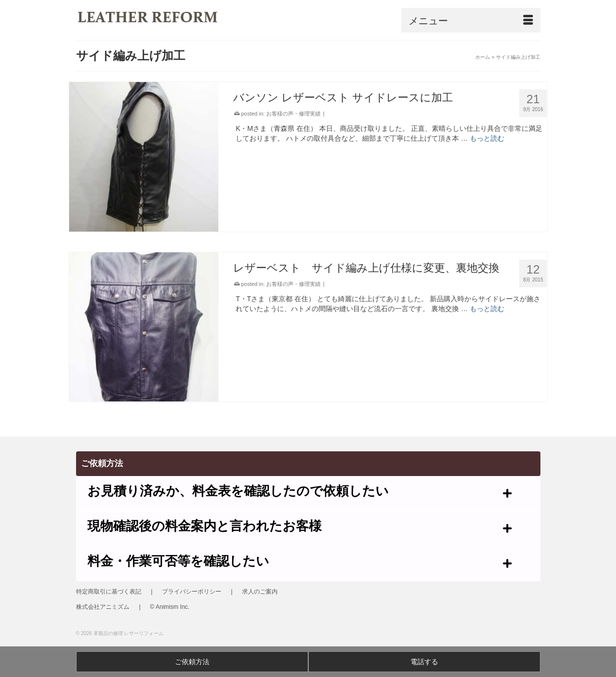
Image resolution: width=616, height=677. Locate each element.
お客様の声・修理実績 (293, 114)
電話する (424, 662)
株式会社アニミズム (103, 607)
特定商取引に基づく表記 (109, 592)
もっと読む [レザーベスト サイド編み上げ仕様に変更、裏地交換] (487, 309)
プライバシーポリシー (192, 592)
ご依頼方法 (192, 662)
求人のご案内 (260, 592)
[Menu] (471, 20)
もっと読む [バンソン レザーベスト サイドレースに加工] (487, 139)
